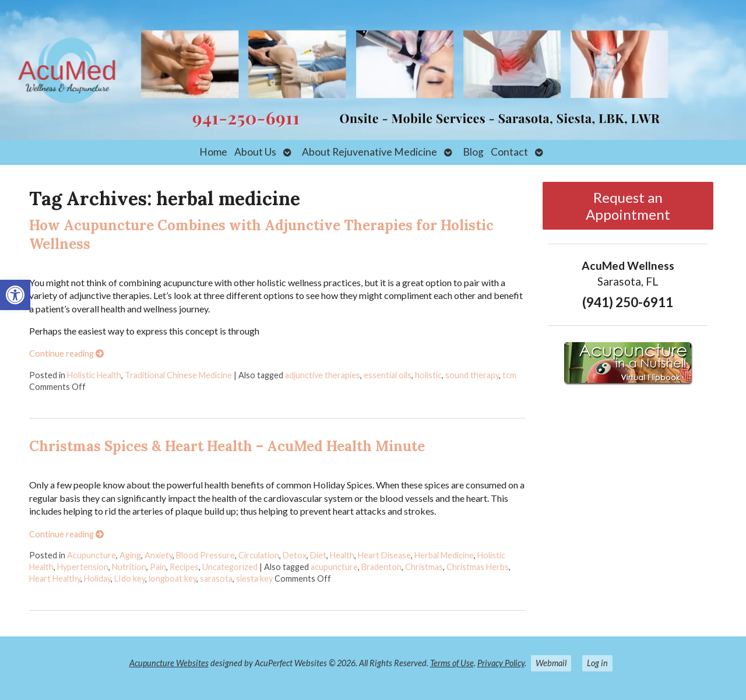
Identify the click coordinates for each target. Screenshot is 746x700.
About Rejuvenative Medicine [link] (370, 152)
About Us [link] (255, 152)
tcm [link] (509, 375)
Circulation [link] (259, 555)
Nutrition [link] (129, 567)
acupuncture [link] (334, 567)
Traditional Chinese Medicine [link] (178, 375)
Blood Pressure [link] (205, 555)
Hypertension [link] (83, 567)
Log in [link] (597, 663)
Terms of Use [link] (452, 663)
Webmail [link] (551, 663)
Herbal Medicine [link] (444, 555)
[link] (15, 295)
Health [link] (342, 555)
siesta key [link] (254, 578)
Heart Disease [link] (384, 555)
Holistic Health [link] (94, 375)
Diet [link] (318, 555)
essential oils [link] (388, 375)
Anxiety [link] (159, 555)
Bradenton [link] (381, 567)
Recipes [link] (184, 567)
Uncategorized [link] (230, 567)
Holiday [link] (97, 578)
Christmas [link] (424, 567)
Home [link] (213, 152)
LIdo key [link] (130, 578)
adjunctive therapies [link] (323, 375)
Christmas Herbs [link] (478, 567)
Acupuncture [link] (92, 555)
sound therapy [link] (472, 375)
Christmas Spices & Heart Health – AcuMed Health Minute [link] (227, 446)
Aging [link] (130, 555)
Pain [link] (158, 567)
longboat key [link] (173, 578)
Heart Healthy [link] (55, 578)
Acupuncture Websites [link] (169, 663)
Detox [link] (295, 555)
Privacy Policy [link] (501, 663)
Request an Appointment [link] (628, 206)
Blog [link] (473, 152)
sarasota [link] (216, 578)
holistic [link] (428, 375)
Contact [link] (509, 152)
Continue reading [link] (66, 353)
